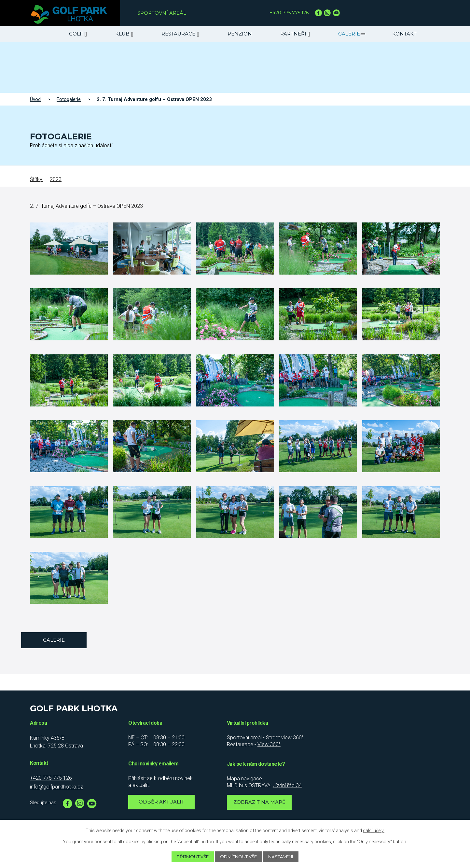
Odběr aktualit (161, 803)
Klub (122, 34)
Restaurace (178, 34)
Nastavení (285, 857)
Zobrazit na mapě (260, 803)
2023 (56, 179)
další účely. (374, 830)
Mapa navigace (244, 779)
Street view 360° (285, 738)
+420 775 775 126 (290, 13)
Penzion (240, 34)
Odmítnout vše (239, 857)
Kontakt (404, 34)
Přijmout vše (189, 857)
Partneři (293, 34)
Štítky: (37, 179)
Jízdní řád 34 (287, 785)
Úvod (35, 99)
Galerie (349, 34)
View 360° (269, 744)
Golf (76, 34)
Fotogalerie (69, 99)
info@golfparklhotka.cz (56, 787)
